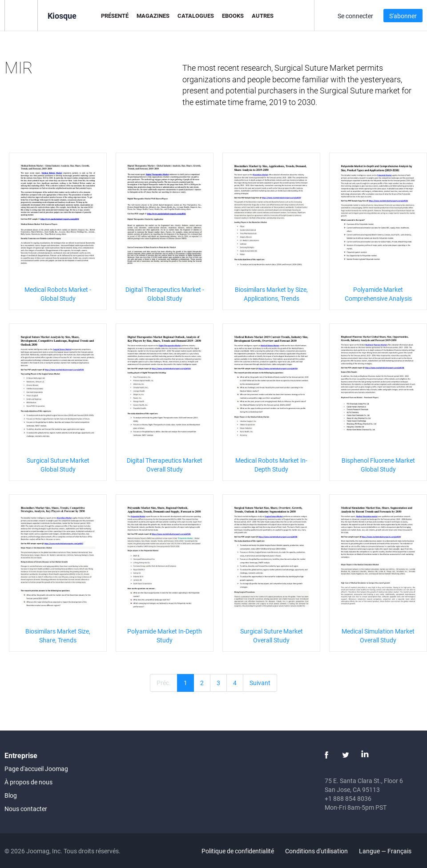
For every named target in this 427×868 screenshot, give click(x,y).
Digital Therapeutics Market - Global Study (165, 294)
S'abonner (403, 16)
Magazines (153, 16)
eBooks (233, 16)
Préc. (164, 683)
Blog (11, 795)
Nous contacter (26, 809)
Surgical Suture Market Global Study (58, 465)
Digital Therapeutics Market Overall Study (165, 465)
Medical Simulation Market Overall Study (378, 636)
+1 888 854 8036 (348, 798)
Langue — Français (390, 851)
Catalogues (196, 16)
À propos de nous (28, 782)
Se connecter (355, 16)
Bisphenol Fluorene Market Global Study (378, 465)
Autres (263, 16)
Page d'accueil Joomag (36, 769)
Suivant (260, 683)
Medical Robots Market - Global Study (58, 294)
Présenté (115, 16)
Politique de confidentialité (238, 851)
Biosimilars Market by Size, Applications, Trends (271, 294)
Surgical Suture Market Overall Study (272, 636)
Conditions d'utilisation (316, 851)
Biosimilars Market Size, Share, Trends (58, 636)
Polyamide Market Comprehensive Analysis (378, 294)
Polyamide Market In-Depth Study (165, 636)
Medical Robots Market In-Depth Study (271, 465)
